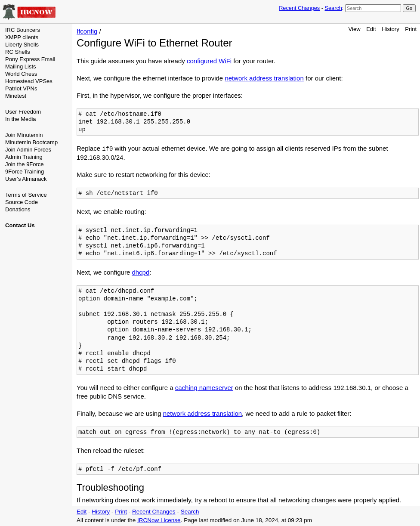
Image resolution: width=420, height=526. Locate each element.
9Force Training (25, 172)
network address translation (264, 78)
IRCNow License (159, 520)
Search (333, 8)
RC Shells (18, 52)
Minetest (16, 96)
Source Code (22, 202)
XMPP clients (22, 37)
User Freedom (23, 112)
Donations (18, 209)
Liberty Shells (22, 45)
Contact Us (20, 225)
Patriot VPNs (21, 88)
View (355, 29)
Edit (371, 29)
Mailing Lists (21, 67)
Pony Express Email (30, 59)
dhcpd (141, 272)
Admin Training (24, 157)
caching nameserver (204, 388)
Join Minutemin (24, 135)
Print (411, 29)
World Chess (21, 74)
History (390, 29)
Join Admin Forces (28, 150)
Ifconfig (87, 31)
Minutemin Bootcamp (31, 142)
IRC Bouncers (23, 30)
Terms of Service (26, 195)
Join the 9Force (25, 164)
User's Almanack (26, 179)
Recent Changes (299, 8)
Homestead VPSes (29, 81)
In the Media (21, 119)
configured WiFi (209, 61)
